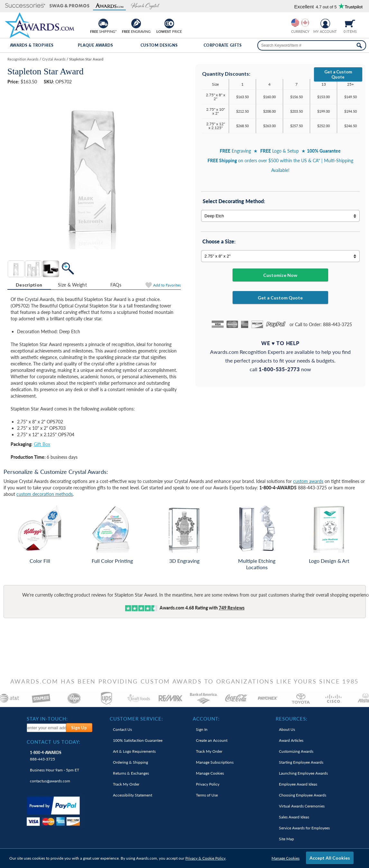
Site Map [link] (286, 839)
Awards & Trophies (32, 45)
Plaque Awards (96, 45)
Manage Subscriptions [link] (215, 762)
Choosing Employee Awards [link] (303, 795)
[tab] (29, 285)
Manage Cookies (286, 858)
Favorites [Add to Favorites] (167, 285)
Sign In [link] (202, 729)
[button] (25, 6)
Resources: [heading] (292, 719)
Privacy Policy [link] (208, 784)
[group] (300, 23)
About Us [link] (287, 729)
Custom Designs (159, 45)
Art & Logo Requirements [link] (134, 751)
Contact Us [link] (122, 729)
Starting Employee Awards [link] (301, 762)
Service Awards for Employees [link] (304, 828)
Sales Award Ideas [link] (294, 817)
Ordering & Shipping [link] (130, 762)
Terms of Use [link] (207, 795)
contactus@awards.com (50, 781)
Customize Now (280, 275)
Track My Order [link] (126, 784)
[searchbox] (312, 45)
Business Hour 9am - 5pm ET (55, 770)
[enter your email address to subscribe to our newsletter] (47, 728)
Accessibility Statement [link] (133, 795)
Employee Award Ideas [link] (298, 784)
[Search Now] (359, 45)
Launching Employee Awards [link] (303, 773)
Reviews (232, 608)
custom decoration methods (45, 494)
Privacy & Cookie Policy (205, 858)
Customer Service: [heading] (136, 719)
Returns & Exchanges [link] (131, 773)
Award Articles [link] (291, 740)
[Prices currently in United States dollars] (295, 23)
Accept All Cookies (330, 858)
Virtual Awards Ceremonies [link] (302, 806)
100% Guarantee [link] (138, 740)
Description (29, 285)
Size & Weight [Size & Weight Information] (72, 285)
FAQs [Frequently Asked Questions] (116, 285)
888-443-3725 (46, 756)
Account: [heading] (206, 719)
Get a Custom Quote (338, 74)
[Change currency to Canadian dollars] (305, 23)
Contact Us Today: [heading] (54, 742)
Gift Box (42, 444)
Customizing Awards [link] (296, 751)
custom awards (308, 481)
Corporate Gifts (223, 45)
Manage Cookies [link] (210, 773)
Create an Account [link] (212, 740)
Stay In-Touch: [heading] (47, 719)
